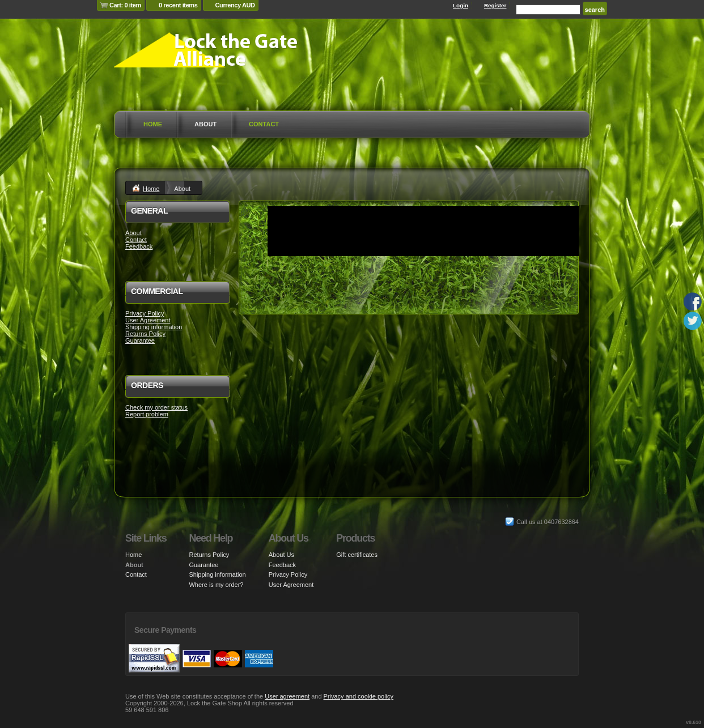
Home (153, 124)
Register (495, 5)
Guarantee (140, 340)
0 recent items (178, 5)
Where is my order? (216, 585)
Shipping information (154, 327)
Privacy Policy (145, 313)
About (205, 124)
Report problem (147, 414)
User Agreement (148, 320)
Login (461, 5)
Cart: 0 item (125, 5)
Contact (264, 124)
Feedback (139, 246)
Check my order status (156, 407)
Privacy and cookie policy (359, 696)
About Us (281, 555)
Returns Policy (145, 334)
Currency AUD (235, 5)
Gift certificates (357, 555)
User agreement (287, 696)
